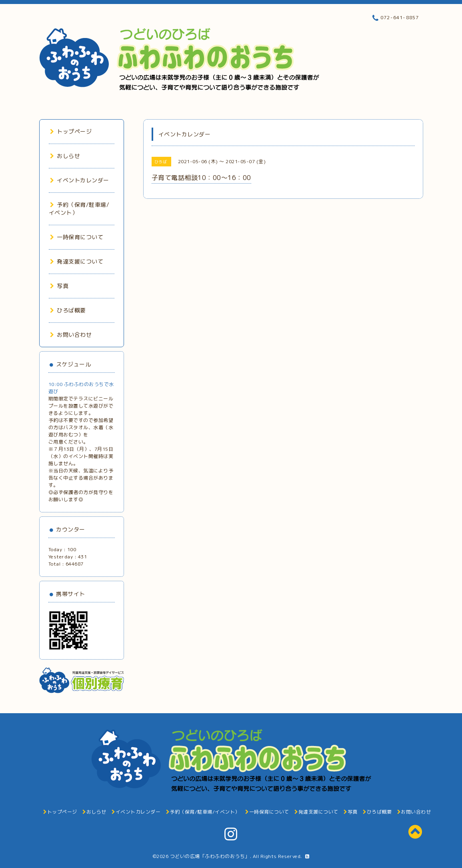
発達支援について (77, 261)
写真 (59, 286)
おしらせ (65, 156)
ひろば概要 (68, 310)
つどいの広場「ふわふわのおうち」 (210, 856)
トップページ (71, 131)
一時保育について (77, 237)
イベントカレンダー (80, 180)
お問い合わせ (71, 335)
